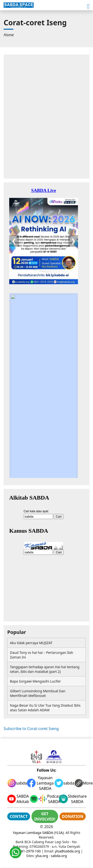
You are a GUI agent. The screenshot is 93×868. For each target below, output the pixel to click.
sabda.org (59, 856)
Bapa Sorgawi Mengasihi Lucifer (35, 681)
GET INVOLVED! (45, 816)
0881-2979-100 (29, 851)
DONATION (73, 816)
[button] (88, 6)
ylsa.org (42, 856)
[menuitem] (9, 35)
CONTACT (19, 816)
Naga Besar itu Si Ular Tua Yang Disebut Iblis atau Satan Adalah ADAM (45, 708)
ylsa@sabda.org (67, 851)
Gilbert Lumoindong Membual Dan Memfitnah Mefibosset (38, 693)
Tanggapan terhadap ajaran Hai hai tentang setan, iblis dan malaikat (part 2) (45, 669)
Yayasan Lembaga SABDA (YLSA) (38, 833)
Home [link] (9, 35)
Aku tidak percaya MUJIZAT (31, 643)
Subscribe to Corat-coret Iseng (31, 729)
